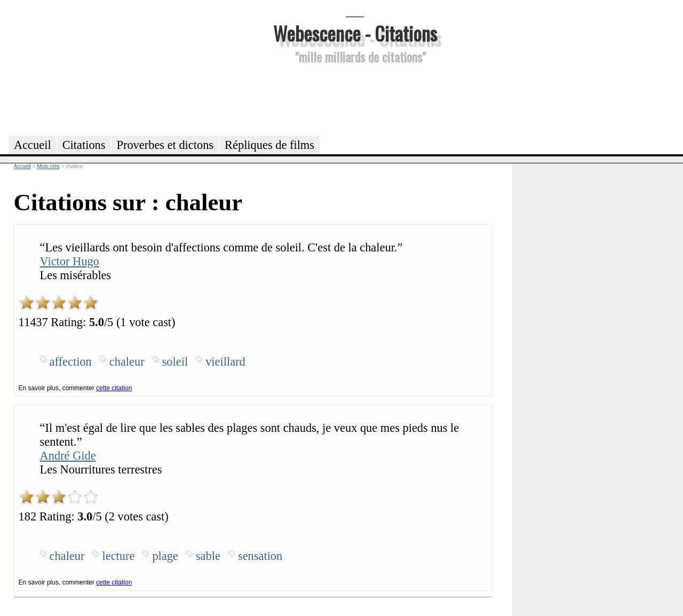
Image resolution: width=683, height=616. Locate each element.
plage (165, 556)
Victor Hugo (70, 261)
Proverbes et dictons (165, 145)
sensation (260, 556)
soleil (175, 362)
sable (208, 556)
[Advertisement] (355, 98)
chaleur (127, 362)
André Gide (68, 456)
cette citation (114, 388)
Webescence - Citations (355, 33)
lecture (118, 556)
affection (71, 362)
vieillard (225, 362)
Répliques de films (269, 145)
